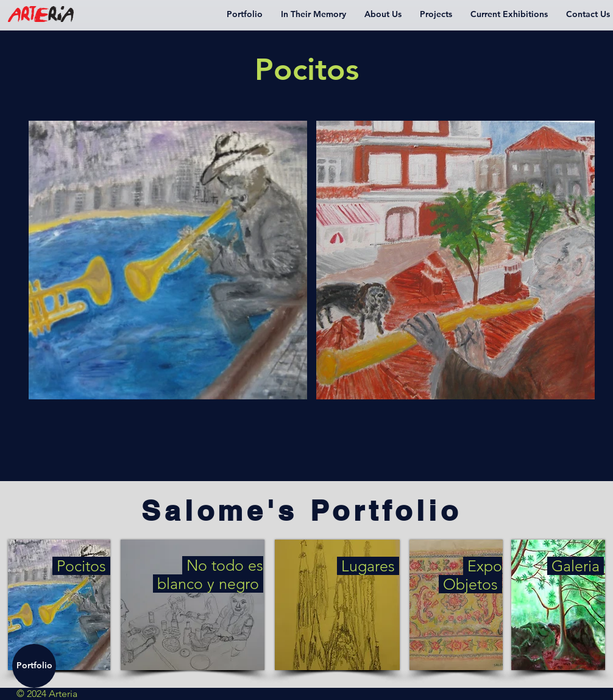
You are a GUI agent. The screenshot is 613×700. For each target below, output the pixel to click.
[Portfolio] (34, 666)
